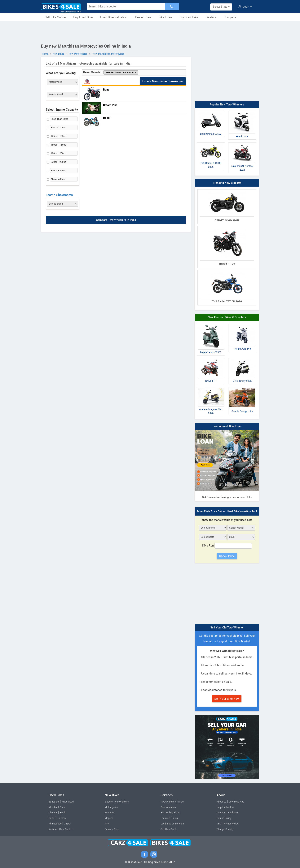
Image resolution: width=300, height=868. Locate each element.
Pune (63, 807)
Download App (236, 802)
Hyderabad (68, 802)
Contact (221, 813)
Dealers (211, 17)
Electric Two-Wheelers (117, 802)
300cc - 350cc (58, 171)
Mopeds (109, 818)
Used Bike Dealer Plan (172, 824)
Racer (107, 118)
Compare (230, 17)
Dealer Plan (143, 17)
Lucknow (61, 818)
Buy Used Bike (83, 17)
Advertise (229, 807)
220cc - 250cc (58, 162)
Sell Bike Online (55, 17)
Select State (221, 7)
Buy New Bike (189, 17)
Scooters (109, 813)
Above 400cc (58, 179)
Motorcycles (111, 807)
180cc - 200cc (58, 153)
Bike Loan (165, 17)
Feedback (233, 813)
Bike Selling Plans (170, 813)
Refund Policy (224, 818)
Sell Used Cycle (169, 829)
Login (245, 7)
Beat (106, 90)
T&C (219, 824)
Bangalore (54, 802)
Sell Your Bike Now (227, 699)
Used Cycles (66, 829)
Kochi (63, 813)
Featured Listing (169, 818)
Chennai (53, 813)
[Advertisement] (150, 32)
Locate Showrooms (59, 195)
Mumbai (53, 807)
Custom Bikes (112, 829)
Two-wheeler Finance (172, 802)
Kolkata (53, 829)
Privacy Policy (231, 824)
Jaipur (67, 824)
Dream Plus (110, 105)
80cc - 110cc (58, 128)
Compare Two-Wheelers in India (116, 220)
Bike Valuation (168, 807)
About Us (221, 802)
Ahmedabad (55, 824)
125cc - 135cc (58, 136)
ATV (107, 824)
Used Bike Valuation (114, 17)
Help (219, 807)
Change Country (225, 829)
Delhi (51, 818)
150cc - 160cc (58, 145)
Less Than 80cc (60, 119)
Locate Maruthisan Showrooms (163, 81)
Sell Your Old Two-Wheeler (227, 628)
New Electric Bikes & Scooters (227, 317)
